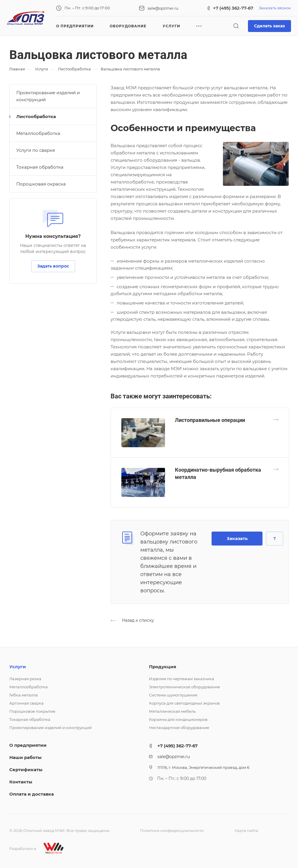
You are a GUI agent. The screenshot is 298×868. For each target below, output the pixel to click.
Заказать (237, 538)
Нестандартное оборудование (179, 728)
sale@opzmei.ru (163, 8)
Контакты (21, 782)
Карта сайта (246, 830)
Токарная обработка (40, 167)
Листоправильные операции (210, 420)
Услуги (18, 667)
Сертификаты (26, 770)
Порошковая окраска (41, 184)
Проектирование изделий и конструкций (48, 96)
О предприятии (28, 745)
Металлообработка (38, 133)
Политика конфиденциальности (172, 830)
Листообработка (36, 116)
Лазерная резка (25, 679)
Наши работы (25, 757)
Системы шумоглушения (173, 695)
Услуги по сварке (36, 150)
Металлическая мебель (172, 711)
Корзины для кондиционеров (178, 719)
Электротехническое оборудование (185, 687)
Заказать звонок (275, 8)
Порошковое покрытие (32, 711)
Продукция (163, 667)
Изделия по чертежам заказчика (182, 679)
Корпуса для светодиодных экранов (184, 703)
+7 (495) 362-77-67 (233, 8)
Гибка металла (24, 695)
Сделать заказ (269, 26)
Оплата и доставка (32, 794)
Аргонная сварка (26, 703)
